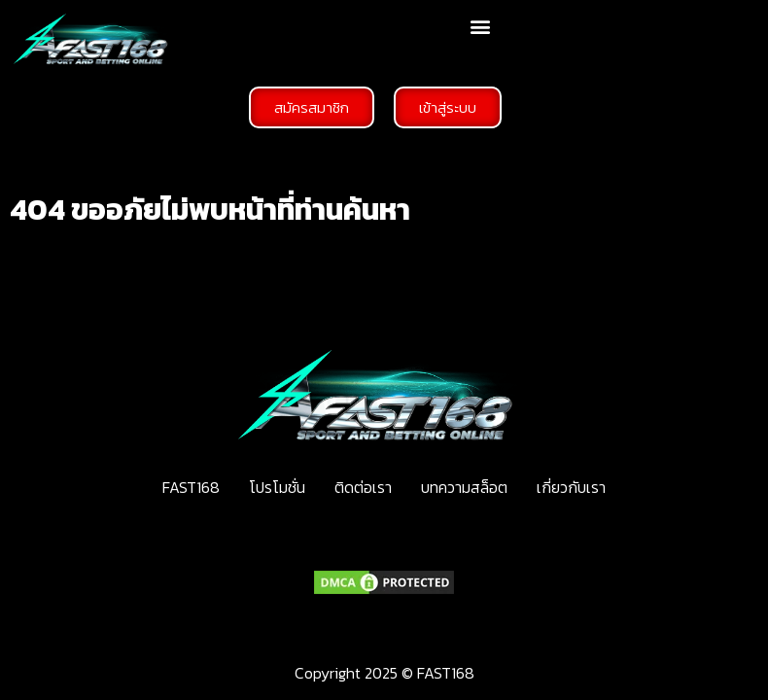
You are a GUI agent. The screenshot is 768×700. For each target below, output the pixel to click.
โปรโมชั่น (277, 487)
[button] (480, 26)
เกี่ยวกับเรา (571, 487)
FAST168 (191, 487)
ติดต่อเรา (363, 487)
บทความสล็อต (464, 487)
